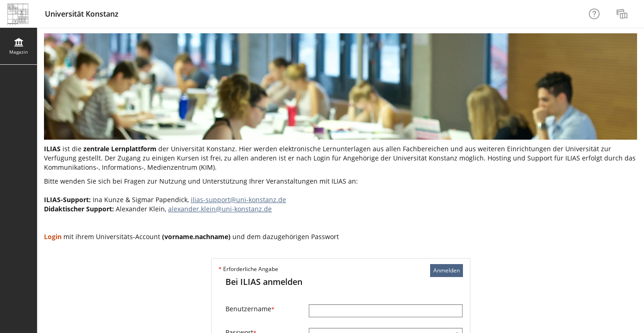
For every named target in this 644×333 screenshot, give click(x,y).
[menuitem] (623, 14)
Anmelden (447, 270)
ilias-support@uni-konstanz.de (238, 200)
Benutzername (250, 309)
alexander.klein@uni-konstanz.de (220, 209)
